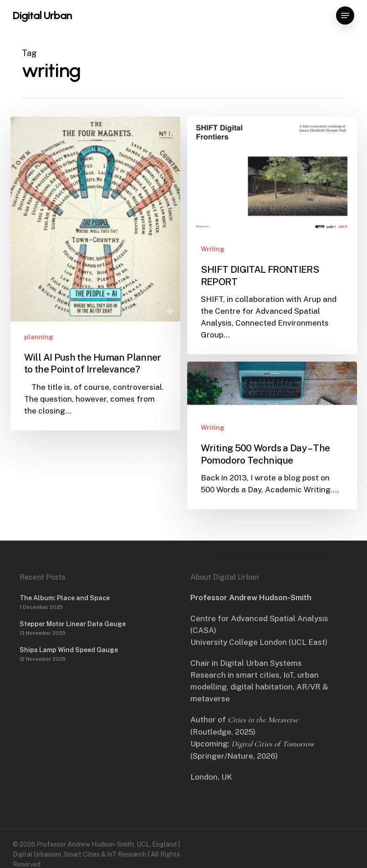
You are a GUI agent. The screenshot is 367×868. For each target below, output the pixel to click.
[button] (345, 15)
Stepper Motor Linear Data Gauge (73, 624)
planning (39, 337)
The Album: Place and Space (65, 598)
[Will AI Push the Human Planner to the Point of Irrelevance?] (95, 273)
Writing (213, 249)
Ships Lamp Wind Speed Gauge (69, 650)
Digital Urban (42, 15)
